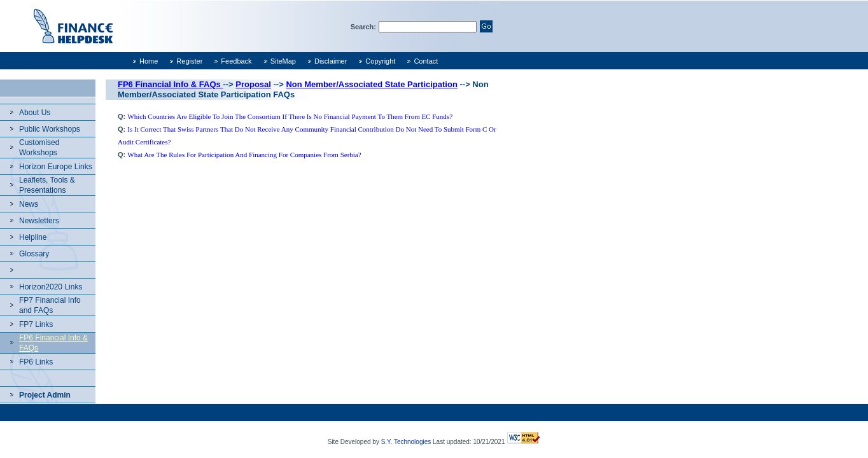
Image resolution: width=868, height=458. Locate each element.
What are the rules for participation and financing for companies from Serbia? (244, 155)
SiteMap (283, 61)
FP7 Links (36, 324)
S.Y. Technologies (406, 442)
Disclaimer (331, 61)
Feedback (236, 61)
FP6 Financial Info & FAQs (170, 84)
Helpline (33, 237)
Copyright (380, 61)
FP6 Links (36, 362)
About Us (35, 113)
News (29, 204)
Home (149, 61)
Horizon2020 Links (51, 287)
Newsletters (39, 221)
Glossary (34, 254)
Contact (426, 61)
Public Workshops (50, 129)
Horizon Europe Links (56, 167)
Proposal (253, 84)
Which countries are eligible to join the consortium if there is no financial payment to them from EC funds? (290, 116)
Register (189, 61)
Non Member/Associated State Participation (371, 84)
